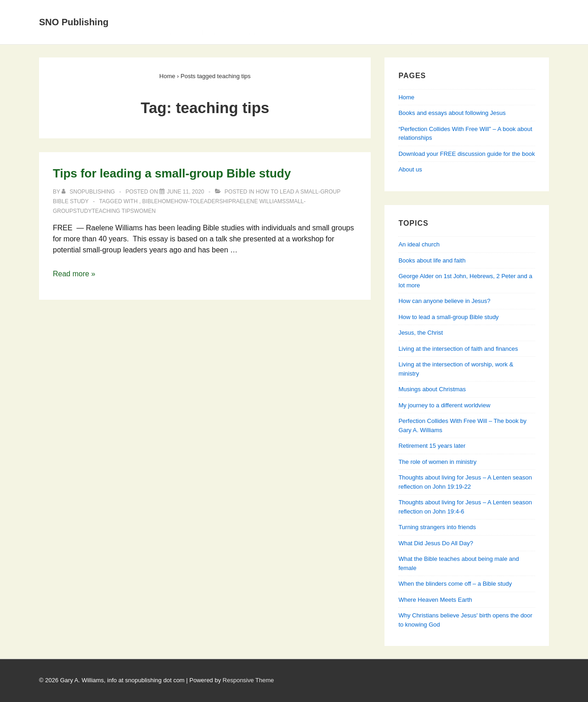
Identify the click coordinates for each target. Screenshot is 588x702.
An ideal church (419, 244)
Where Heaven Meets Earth (435, 600)
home (166, 201)
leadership (215, 201)
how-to (186, 201)
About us (410, 169)
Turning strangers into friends (437, 527)
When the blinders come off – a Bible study (455, 584)
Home (163, 11)
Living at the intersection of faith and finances (458, 349)
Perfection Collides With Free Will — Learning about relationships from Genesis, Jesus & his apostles (331, 33)
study (82, 211)
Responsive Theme (249, 680)
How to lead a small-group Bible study (448, 317)
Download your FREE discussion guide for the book (466, 154)
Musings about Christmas (432, 389)
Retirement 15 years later (432, 446)
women (144, 211)
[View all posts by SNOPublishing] (89, 192)
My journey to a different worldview (444, 405)
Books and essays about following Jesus (313, 11)
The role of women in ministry (437, 462)
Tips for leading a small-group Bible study (172, 173)
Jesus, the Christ (421, 333)
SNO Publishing (74, 22)
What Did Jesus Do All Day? (436, 543)
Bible (150, 201)
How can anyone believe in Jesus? (444, 301)
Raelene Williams (259, 201)
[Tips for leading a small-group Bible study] (185, 192)
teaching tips (113, 211)
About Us (207, 11)
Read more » (74, 274)
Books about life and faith (432, 260)
